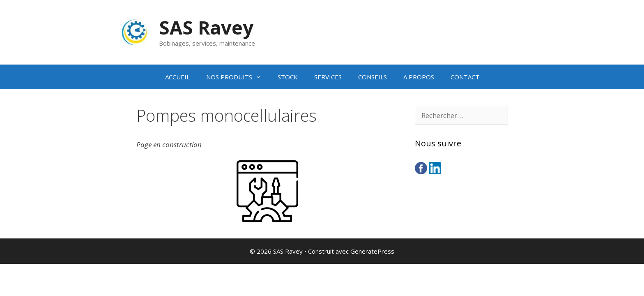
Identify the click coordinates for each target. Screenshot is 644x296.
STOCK (288, 77)
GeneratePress (372, 251)
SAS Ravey (206, 27)
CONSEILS (373, 77)
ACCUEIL (177, 77)
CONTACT (465, 77)
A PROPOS (419, 77)
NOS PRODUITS (238, 77)
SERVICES (328, 77)
